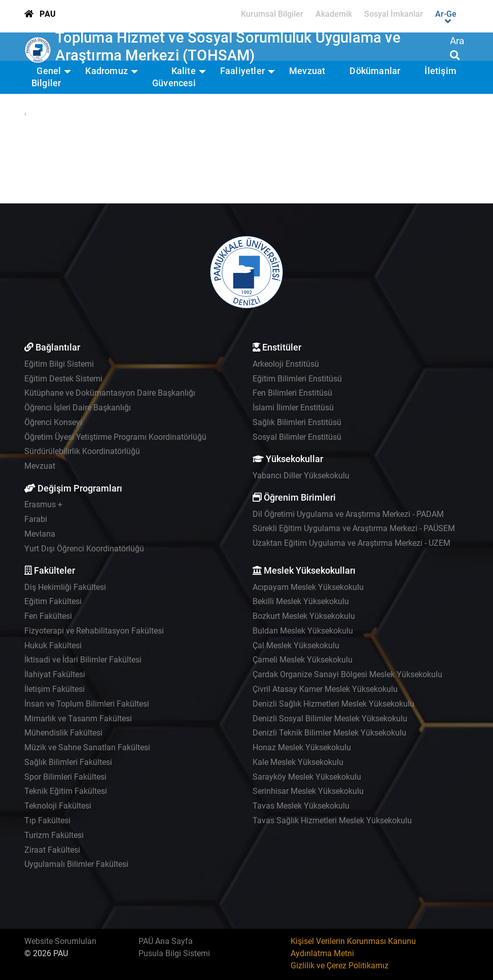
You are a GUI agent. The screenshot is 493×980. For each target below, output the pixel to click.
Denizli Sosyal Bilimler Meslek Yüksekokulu (330, 719)
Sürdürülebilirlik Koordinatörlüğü (82, 451)
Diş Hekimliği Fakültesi (65, 587)
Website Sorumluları (60, 941)
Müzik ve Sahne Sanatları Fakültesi (87, 747)
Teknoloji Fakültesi (58, 806)
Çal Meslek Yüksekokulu (296, 645)
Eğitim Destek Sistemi (63, 379)
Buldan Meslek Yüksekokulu (303, 631)
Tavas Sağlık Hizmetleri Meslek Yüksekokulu (332, 820)
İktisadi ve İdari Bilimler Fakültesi (83, 660)
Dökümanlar (375, 71)
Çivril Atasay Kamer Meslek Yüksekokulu (325, 689)
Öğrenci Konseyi (53, 422)
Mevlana (40, 534)
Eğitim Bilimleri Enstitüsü (297, 379)
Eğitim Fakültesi (53, 601)
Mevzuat (307, 71)
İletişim (441, 71)
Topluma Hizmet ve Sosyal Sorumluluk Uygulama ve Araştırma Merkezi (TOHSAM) (228, 46)
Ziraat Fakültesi (52, 850)
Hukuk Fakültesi (53, 645)
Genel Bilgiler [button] (46, 77)
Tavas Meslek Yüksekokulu (301, 806)
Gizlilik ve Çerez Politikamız (340, 966)
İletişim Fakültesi (55, 689)
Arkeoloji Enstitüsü (286, 364)
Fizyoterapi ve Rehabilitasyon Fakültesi (94, 631)
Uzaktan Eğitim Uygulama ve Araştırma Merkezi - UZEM (351, 543)
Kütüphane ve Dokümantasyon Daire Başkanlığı (110, 393)
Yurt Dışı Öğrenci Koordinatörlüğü (84, 549)
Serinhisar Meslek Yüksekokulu (308, 791)
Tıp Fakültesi (47, 820)
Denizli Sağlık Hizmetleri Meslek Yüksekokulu (333, 704)
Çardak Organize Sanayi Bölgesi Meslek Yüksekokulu (347, 674)
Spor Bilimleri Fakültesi (65, 777)
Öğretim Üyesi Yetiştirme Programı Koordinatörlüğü (115, 437)
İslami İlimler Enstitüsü (293, 408)
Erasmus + (43, 504)
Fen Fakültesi (48, 616)
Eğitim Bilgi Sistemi (59, 364)
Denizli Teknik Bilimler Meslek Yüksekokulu (329, 733)
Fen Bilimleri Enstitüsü (292, 393)
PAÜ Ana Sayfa (166, 941)
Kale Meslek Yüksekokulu (298, 762)
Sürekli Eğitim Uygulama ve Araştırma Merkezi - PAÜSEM (354, 528)
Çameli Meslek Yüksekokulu (303, 660)
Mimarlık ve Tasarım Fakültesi (78, 719)
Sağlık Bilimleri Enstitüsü (297, 422)
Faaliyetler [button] (242, 71)
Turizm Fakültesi (54, 835)
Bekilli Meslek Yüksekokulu (301, 601)
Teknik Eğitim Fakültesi (66, 791)
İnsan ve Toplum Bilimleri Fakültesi (87, 704)
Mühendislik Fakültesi (63, 733)
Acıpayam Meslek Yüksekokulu (308, 587)
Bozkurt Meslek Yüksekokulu (304, 616)
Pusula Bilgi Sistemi (174, 953)
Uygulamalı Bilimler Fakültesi (76, 864)
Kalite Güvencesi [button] (174, 77)
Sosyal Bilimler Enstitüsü (297, 437)
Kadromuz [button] (107, 71)
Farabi (36, 519)
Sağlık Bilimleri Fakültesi (68, 762)
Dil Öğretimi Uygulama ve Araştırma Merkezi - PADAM (348, 514)
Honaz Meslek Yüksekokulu (302, 747)
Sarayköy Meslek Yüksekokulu (307, 777)
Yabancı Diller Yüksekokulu (301, 476)
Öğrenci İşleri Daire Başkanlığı (78, 408)
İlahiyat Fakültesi (55, 674)
